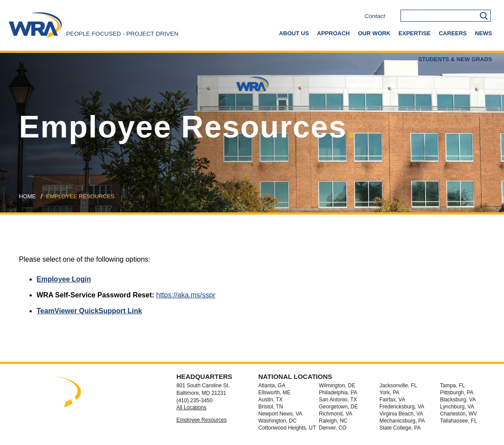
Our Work (374, 33)
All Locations (191, 408)
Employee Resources (201, 420)
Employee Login (64, 279)
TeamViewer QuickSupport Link (89, 311)
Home (27, 196)
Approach (334, 33)
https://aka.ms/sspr (186, 295)
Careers (453, 33)
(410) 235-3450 (194, 400)
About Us (294, 33)
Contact (375, 16)
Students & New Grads (455, 59)
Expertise (415, 33)
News (484, 33)
